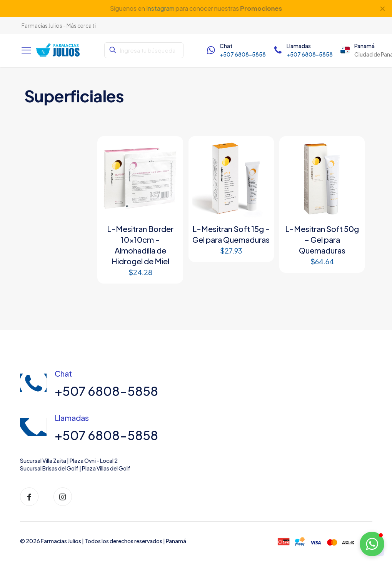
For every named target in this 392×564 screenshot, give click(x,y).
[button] (372, 544)
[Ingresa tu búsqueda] (144, 50)
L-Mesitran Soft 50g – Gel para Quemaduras (322, 239)
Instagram (160, 8)
